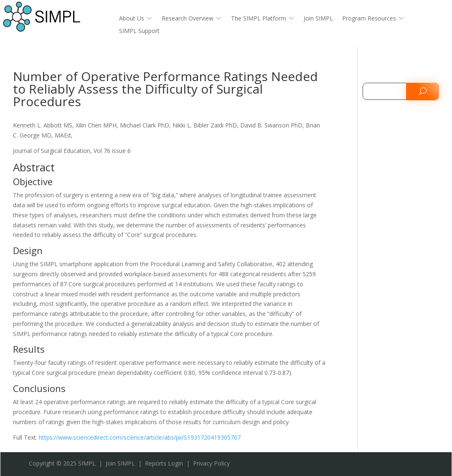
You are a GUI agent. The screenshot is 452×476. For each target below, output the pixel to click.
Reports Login (164, 463)
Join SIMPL (318, 19)
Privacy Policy (211, 463)
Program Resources (369, 19)
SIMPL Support (139, 31)
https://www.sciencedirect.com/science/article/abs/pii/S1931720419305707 (140, 437)
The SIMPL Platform (259, 19)
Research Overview (188, 19)
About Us (132, 19)
